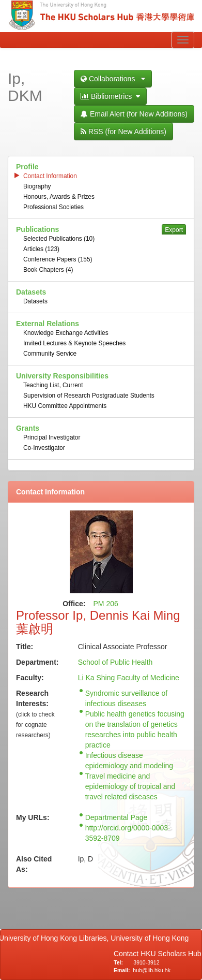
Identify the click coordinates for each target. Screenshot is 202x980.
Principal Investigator (52, 437)
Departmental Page (116, 817)
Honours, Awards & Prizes (59, 197)
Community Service (50, 354)
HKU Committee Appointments (65, 406)
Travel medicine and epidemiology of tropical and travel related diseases (130, 786)
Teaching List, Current (53, 385)
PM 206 (106, 604)
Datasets (35, 301)
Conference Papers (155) (58, 259)
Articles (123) (41, 249)
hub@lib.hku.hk (152, 970)
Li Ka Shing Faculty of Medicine (129, 678)
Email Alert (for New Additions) (134, 114)
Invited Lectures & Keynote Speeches (74, 343)
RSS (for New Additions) (123, 131)
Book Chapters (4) (48, 270)
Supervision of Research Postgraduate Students (89, 396)
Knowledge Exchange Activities (66, 333)
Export (174, 230)
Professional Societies (53, 207)
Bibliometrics (110, 96)
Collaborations (113, 79)
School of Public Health (115, 662)
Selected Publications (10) (59, 239)
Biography (37, 186)
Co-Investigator (44, 448)
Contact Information (50, 176)
